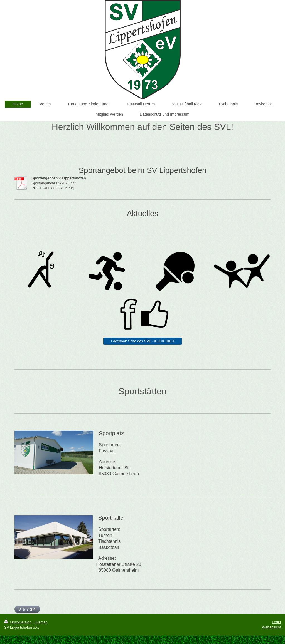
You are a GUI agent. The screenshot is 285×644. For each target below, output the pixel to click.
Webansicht (271, 627)
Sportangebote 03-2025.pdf (53, 183)
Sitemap (41, 622)
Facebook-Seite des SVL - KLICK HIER (142, 341)
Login (276, 622)
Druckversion (18, 622)
